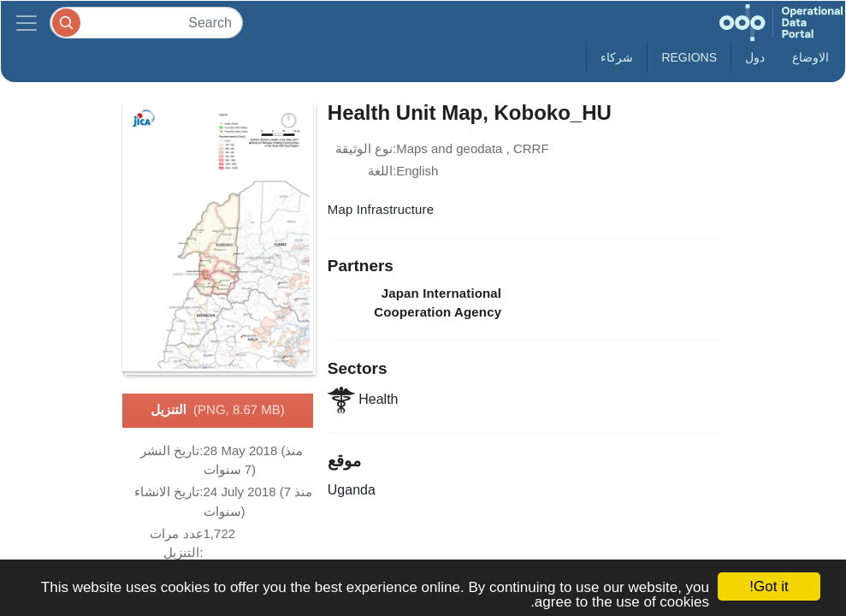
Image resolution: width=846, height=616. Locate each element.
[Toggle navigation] (27, 23)
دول (755, 57)
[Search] (146, 23)
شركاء (617, 57)
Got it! (769, 586)
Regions (689, 57)
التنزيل (218, 411)
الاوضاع (811, 57)
